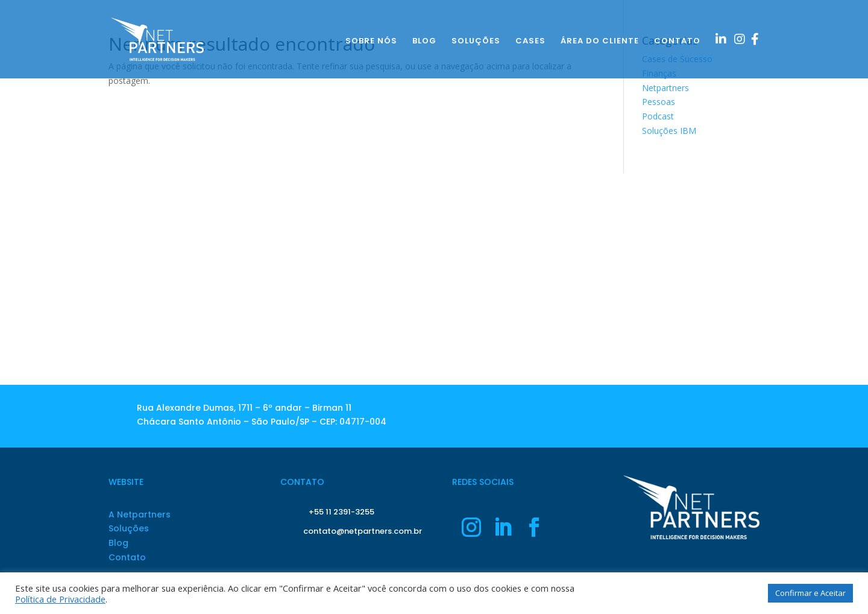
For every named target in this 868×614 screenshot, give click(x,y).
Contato (127, 557)
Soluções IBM (669, 131)
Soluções (129, 528)
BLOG (424, 42)
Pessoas (659, 102)
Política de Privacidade (60, 599)
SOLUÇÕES (476, 42)
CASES (530, 42)
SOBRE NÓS (371, 42)
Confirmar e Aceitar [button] (810, 593)
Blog (118, 543)
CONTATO (677, 42)
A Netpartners (140, 514)
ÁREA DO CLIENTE (600, 42)
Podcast (658, 116)
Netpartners (665, 88)
